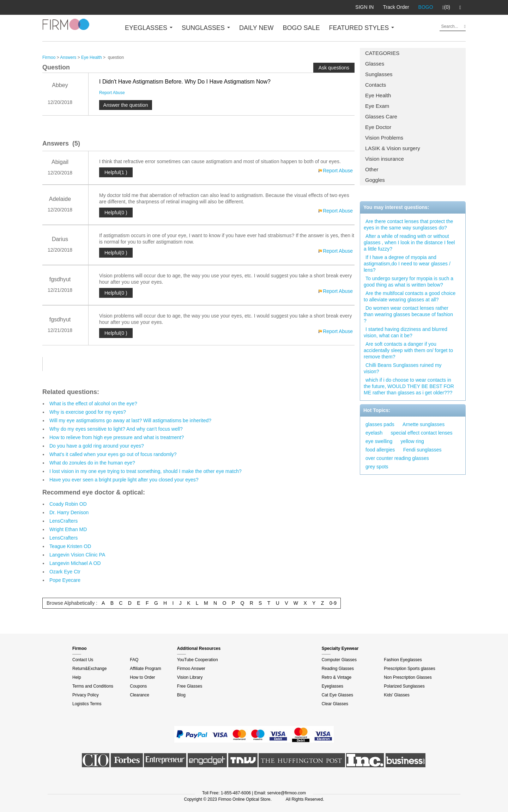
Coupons (138, 686)
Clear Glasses (335, 704)
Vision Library (190, 677)
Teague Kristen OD (70, 546)
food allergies (380, 450)
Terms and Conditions (93, 686)
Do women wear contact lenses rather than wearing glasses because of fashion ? (408, 314)
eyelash (374, 433)
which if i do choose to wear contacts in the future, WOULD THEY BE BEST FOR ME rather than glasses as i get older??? (409, 386)
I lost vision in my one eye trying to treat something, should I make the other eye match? (146, 471)
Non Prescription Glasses (408, 677)
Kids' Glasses (397, 695)
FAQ (134, 660)
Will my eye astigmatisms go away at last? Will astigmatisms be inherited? (130, 420)
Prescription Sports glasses (409, 669)
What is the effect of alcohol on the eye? (93, 404)
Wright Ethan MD (68, 529)
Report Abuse (112, 93)
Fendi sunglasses (422, 450)
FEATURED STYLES (362, 28)
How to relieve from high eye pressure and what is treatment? (117, 437)
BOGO (426, 7)
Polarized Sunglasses (404, 686)
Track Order (396, 7)
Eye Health (378, 95)
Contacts (376, 85)
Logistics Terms (87, 704)
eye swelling (379, 441)
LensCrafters (64, 521)
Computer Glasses (339, 660)
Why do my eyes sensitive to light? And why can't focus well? (116, 429)
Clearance (140, 695)
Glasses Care (381, 116)
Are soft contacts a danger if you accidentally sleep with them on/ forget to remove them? (408, 350)
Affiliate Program (145, 669)
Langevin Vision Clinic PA (77, 555)
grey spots (377, 467)
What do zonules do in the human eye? (92, 463)
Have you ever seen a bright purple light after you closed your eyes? (124, 480)
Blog (181, 695)
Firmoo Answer (191, 669)
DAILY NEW (256, 28)
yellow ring (412, 441)
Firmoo (49, 57)
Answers (68, 57)
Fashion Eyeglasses (403, 660)
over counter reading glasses (397, 458)
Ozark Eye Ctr (65, 572)
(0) (446, 7)
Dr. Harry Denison (69, 512)
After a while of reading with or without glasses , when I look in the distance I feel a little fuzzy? (409, 242)
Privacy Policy (86, 695)
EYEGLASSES (149, 28)
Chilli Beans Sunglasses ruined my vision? (403, 368)
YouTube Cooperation (198, 660)
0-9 (333, 603)
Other (372, 169)
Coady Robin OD (68, 504)
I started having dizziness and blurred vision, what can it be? (406, 332)
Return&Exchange (89, 669)
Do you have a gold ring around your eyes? (97, 446)
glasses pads (380, 424)
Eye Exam (377, 106)
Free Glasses (190, 686)
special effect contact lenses (422, 433)
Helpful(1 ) (116, 172)
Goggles (375, 180)
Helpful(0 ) (116, 213)
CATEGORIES (382, 53)
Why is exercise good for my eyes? (88, 412)
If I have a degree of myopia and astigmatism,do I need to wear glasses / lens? (407, 264)
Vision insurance (385, 159)
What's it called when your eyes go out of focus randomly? (113, 454)
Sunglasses (379, 74)
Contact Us (83, 660)
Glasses (375, 64)
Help (77, 677)
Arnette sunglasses (424, 424)
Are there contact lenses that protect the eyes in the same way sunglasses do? (408, 224)
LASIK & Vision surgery (393, 148)
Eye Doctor (378, 127)
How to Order (142, 677)
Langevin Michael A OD (75, 563)
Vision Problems (384, 138)
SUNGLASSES (206, 28)
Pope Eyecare (65, 580)
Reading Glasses (338, 669)
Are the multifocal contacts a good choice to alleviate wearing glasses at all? (410, 296)
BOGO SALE (301, 28)
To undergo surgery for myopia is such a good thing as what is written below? (409, 282)
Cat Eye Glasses (337, 695)
